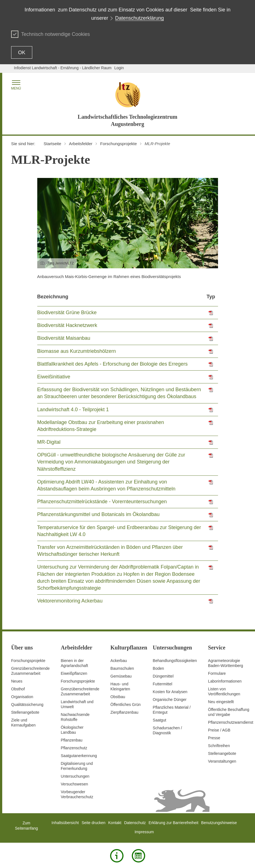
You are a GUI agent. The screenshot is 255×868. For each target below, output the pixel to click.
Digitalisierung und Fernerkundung (77, 766)
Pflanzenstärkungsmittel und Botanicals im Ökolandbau (98, 514)
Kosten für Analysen (170, 692)
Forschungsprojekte (28, 661)
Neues (17, 681)
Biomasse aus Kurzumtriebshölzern (77, 351)
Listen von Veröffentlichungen (224, 691)
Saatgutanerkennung (79, 756)
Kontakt (115, 823)
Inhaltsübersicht (65, 823)
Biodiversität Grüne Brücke (67, 313)
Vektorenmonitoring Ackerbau (70, 601)
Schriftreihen (219, 746)
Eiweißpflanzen (74, 673)
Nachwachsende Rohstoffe (75, 717)
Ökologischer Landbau (72, 730)
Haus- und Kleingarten (120, 686)
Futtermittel (162, 684)
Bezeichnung (53, 297)
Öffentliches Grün (126, 705)
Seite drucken (93, 823)
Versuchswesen (75, 784)
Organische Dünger (169, 700)
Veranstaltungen (222, 761)
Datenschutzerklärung (139, 18)
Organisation (22, 697)
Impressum (144, 832)
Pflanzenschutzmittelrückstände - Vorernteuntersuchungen (102, 502)
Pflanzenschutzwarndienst (231, 722)
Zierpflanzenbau (124, 712)
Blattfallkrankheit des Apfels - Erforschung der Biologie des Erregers (112, 364)
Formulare (217, 673)
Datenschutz (135, 823)
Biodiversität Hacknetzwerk (67, 325)
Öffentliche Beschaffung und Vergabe (229, 712)
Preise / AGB (219, 730)
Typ (211, 297)
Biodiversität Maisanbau (64, 338)
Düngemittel (163, 676)
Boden (158, 668)
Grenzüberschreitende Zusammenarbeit (30, 671)
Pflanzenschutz (74, 748)
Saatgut (159, 720)
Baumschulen (122, 668)
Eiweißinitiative (54, 377)
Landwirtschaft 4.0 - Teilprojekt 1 (73, 410)
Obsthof (18, 689)
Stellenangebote (25, 712)
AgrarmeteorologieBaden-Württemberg (226, 663)
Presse (214, 738)
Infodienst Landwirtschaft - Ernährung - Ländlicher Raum (63, 68)
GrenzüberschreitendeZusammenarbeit (80, 691)
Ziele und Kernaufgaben (23, 723)
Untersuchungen (75, 776)
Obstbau (118, 697)
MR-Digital (49, 442)
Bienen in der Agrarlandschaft (75, 663)
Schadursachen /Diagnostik (167, 730)
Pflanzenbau (72, 740)
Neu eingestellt (221, 702)
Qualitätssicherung (27, 705)
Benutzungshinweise (219, 823)
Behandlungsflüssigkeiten (175, 661)
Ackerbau (119, 661)
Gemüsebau (121, 676)
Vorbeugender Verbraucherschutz (77, 794)
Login (119, 68)
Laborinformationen (225, 681)
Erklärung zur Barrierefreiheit (173, 823)
